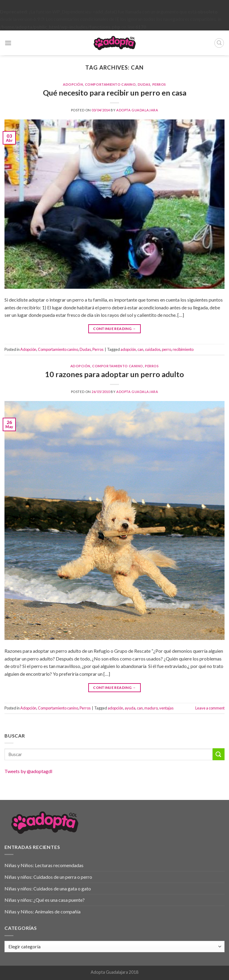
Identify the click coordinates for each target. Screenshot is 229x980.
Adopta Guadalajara (137, 110)
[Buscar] (219, 43)
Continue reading (114, 329)
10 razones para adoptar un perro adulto (114, 374)
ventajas (166, 708)
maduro (151, 708)
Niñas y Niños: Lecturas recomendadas (44, 865)
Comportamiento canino (110, 84)
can (140, 349)
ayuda (130, 708)
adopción (128, 349)
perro (167, 349)
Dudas (144, 84)
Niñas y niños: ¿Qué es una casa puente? (45, 900)
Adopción (73, 84)
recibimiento (183, 349)
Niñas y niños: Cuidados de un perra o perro (48, 877)
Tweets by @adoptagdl (28, 771)
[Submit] (219, 754)
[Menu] (8, 43)
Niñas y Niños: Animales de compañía (42, 911)
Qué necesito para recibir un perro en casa (115, 93)
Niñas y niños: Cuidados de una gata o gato (48, 888)
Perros (159, 84)
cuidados (153, 349)
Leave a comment (210, 708)
